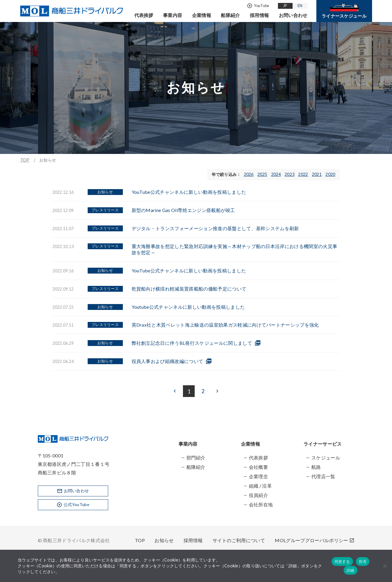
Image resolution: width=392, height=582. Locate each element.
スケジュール (326, 458)
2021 (317, 174)
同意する (342, 562)
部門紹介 (196, 458)
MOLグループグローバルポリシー (314, 540)
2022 (303, 174)
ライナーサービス (323, 444)
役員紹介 (258, 495)
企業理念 (258, 476)
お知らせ (164, 540)
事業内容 (173, 15)
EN (300, 6)
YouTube (258, 6)
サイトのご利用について (239, 540)
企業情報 (202, 15)
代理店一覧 (323, 476)
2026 (249, 174)
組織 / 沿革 (260, 486)
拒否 (363, 562)
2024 (276, 174)
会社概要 (258, 467)
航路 (316, 467)
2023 (290, 174)
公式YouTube (73, 505)
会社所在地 (261, 504)
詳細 (351, 570)
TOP (25, 160)
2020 (330, 174)
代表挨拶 (144, 15)
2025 (262, 174)
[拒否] (385, 566)
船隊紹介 (230, 15)
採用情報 (259, 15)
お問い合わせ (293, 15)
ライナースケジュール (344, 11)
